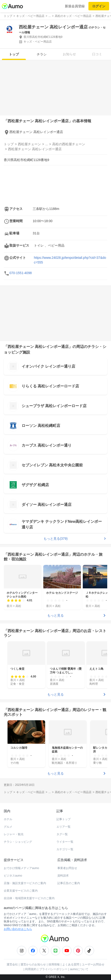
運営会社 (12, 964)
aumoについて (79, 969)
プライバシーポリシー (53, 969)
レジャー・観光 (14, 834)
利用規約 (31, 969)
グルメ (8, 827)
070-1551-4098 (21, 273)
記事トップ (63, 819)
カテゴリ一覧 (65, 849)
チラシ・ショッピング (18, 842)
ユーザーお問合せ (93, 964)
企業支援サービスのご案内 (21, 891)
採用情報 (54, 964)
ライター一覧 (65, 842)
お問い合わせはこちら (18, 929)
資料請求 (63, 876)
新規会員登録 (75, 6)
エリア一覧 (63, 827)
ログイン (99, 6)
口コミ (97, 54)
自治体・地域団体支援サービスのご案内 (29, 898)
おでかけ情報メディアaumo (21, 868)
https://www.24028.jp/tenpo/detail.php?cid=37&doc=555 (70, 260)
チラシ (42, 54)
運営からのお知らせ (33, 964)
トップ (14, 54)
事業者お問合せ (67, 868)
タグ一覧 (62, 834)
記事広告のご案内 (69, 883)
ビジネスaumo (13, 876)
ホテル (8, 819)
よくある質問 (71, 964)
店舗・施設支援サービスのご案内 (25, 883)
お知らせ (69, 54)
